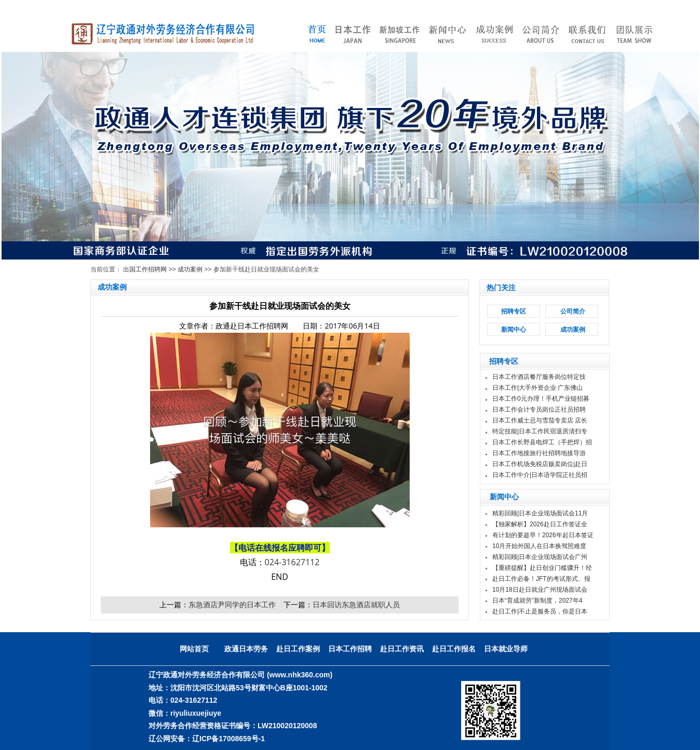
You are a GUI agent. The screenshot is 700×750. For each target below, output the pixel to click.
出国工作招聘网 (145, 269)
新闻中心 (514, 330)
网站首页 (194, 649)
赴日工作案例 (298, 649)
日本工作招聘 (350, 649)
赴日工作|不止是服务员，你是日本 (540, 611)
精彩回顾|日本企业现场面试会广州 (540, 557)
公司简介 (573, 311)
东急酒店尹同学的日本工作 (232, 604)
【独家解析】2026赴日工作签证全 (540, 524)
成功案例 (190, 269)
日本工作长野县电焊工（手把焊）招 (542, 442)
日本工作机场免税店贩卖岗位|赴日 (540, 464)
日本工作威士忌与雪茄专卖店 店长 (540, 420)
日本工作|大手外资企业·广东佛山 (537, 388)
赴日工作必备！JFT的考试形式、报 (541, 579)
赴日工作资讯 (402, 649)
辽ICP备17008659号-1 (228, 739)
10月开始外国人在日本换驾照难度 (539, 546)
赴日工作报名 (454, 649)
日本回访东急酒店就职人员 (356, 604)
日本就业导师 (506, 649)
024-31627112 (292, 562)
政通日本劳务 (246, 649)
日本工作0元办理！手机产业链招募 (541, 399)
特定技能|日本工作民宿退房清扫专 (540, 431)
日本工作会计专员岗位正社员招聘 (539, 410)
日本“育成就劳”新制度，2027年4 (537, 601)
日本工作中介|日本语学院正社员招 (540, 475)
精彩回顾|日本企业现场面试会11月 (540, 513)
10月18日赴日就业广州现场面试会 (540, 590)
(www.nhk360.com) (300, 675)
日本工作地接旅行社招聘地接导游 (539, 453)
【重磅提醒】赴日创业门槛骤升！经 (542, 568)
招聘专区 (514, 311)
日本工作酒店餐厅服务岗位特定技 (539, 377)
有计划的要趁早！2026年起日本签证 (543, 535)
